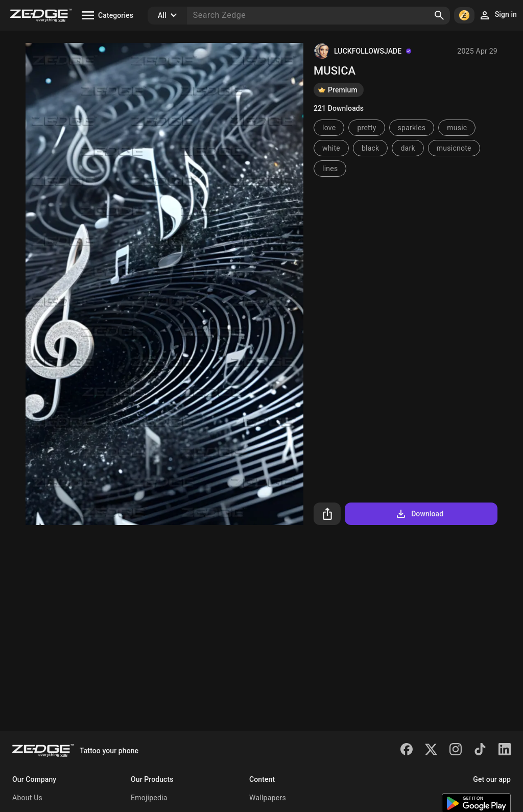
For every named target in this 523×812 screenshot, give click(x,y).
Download (419, 514)
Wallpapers (268, 798)
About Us (27, 798)
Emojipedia (149, 798)
